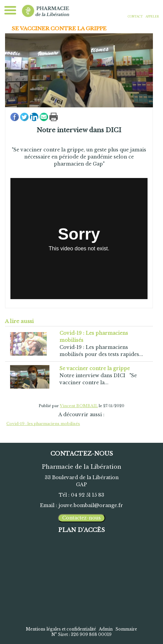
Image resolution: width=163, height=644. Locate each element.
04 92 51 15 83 (88, 495)
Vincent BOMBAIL (79, 406)
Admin (106, 629)
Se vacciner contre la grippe (59, 28)
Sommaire (126, 629)
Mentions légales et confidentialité (61, 629)
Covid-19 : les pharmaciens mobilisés (43, 424)
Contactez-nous (81, 518)
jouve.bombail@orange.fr (91, 505)
